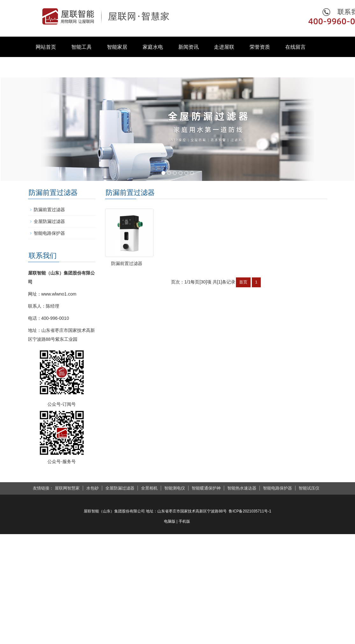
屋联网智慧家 (67, 488)
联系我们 (46, 67)
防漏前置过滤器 (138, 285)
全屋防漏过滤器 (49, 221)
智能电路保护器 (49, 233)
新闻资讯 (188, 47)
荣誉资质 (260, 47)
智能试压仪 (309, 488)
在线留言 (295, 47)
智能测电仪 (175, 488)
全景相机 (149, 488)
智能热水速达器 (242, 488)
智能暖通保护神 (206, 488)
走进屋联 (224, 47)
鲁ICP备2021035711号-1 (250, 511)
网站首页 (46, 47)
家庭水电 (153, 47)
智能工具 (82, 47)
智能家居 (117, 47)
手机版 (184, 521)
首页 (243, 304)
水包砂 (92, 488)
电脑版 (170, 521)
